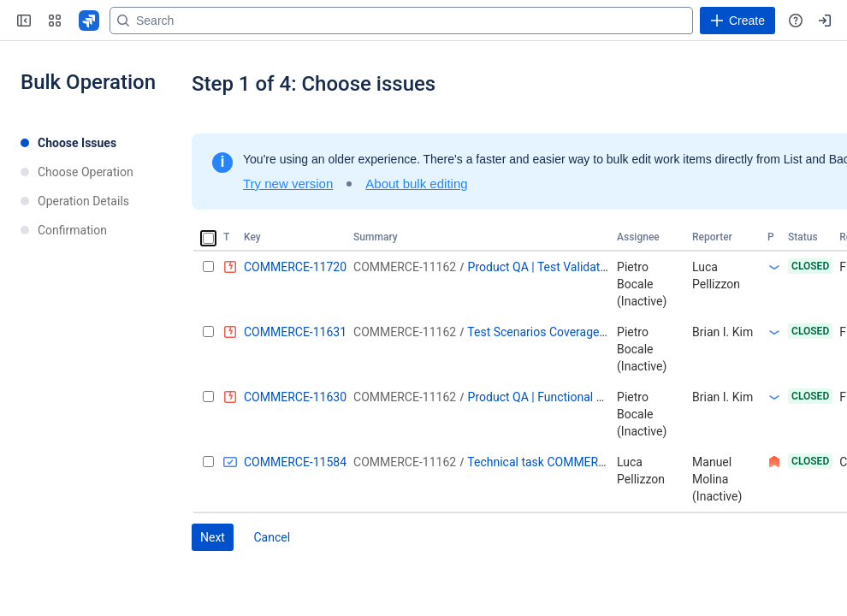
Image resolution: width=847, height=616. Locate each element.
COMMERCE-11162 (405, 267)
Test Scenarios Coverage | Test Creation (573, 332)
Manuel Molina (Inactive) (717, 479)
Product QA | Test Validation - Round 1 (569, 267)
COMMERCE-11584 (295, 462)
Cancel (272, 537)
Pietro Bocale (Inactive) (642, 284)
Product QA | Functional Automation (563, 397)
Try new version (288, 184)
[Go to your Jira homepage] (89, 21)
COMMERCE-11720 (295, 267)
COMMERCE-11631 (295, 332)
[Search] (401, 21)
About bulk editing (416, 184)
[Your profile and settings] (825, 21)
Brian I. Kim (723, 332)
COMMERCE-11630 (295, 397)
